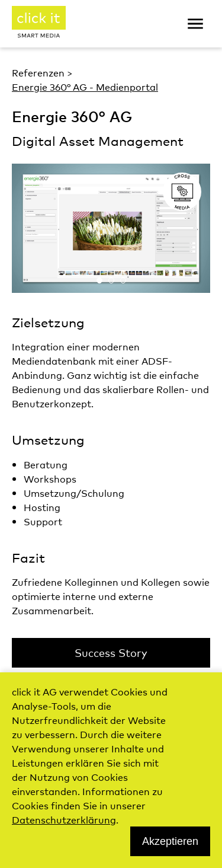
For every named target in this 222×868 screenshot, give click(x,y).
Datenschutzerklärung (64, 819)
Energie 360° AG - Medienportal (85, 87)
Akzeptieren (170, 841)
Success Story (111, 652)
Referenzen (38, 72)
